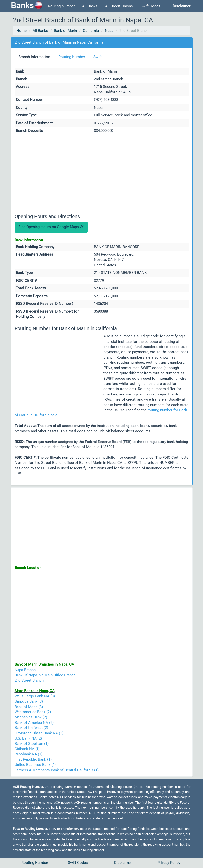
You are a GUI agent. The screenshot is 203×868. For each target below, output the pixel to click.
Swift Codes (150, 6)
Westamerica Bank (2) (33, 712)
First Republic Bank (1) (33, 759)
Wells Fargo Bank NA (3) (35, 696)
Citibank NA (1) (27, 749)
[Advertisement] (102, 174)
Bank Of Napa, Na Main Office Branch (45, 675)
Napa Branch (25, 670)
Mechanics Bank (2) (31, 717)
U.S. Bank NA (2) (28, 738)
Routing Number (61, 6)
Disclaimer (123, 863)
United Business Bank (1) (35, 765)
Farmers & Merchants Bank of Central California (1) (57, 770)
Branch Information (34, 57)
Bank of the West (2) (31, 728)
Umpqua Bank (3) (29, 701)
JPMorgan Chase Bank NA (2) (39, 733)
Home (22, 31)
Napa (109, 31)
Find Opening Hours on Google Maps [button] (51, 227)
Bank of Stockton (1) (32, 744)
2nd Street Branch (29, 680)
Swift (98, 57)
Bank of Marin (65, 31)
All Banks (90, 6)
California (91, 31)
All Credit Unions (119, 6)
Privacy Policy (169, 863)
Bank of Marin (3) (29, 707)
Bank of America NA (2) (34, 723)
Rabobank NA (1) (28, 754)
